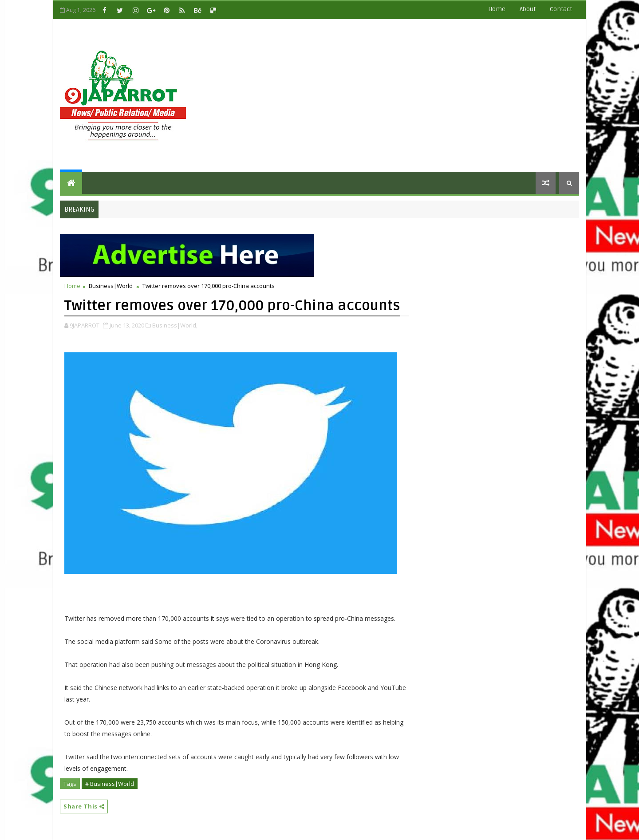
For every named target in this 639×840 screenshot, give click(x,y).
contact (561, 9)
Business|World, (175, 325)
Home (497, 9)
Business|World (111, 286)
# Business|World (110, 784)
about (528, 9)
